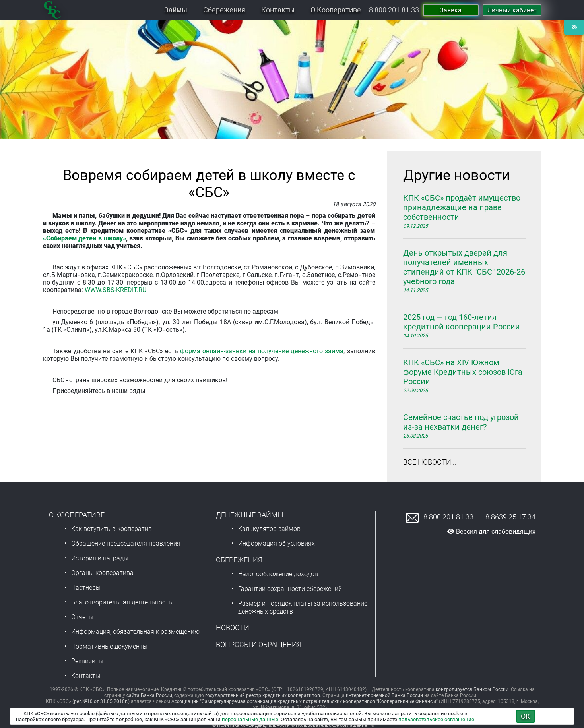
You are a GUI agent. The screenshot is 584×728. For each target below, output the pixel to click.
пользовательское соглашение (436, 719)
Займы (176, 10)
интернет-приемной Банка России (384, 695)
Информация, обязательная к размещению (135, 632)
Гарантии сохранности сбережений (290, 589)
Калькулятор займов (269, 529)
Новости (233, 628)
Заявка (451, 10)
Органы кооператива (102, 573)
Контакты (278, 10)
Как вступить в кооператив (112, 529)
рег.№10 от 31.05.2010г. (101, 701)
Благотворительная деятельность (122, 602)
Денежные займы (250, 515)
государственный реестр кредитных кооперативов (263, 695)
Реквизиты (87, 661)
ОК (526, 716)
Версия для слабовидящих (491, 531)
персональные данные (250, 719)
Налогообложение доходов (278, 574)
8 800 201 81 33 (394, 10)
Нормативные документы (109, 646)
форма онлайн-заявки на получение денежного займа (262, 351)
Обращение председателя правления (126, 543)
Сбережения (224, 10)
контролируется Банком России (472, 689)
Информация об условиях (276, 543)
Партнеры (86, 588)
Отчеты (82, 617)
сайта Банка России (149, 695)
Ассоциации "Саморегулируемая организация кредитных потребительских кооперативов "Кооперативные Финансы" (305, 701)
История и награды (100, 558)
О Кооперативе (336, 10)
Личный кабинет (512, 10)
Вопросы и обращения (259, 644)
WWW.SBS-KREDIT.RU (115, 290)
